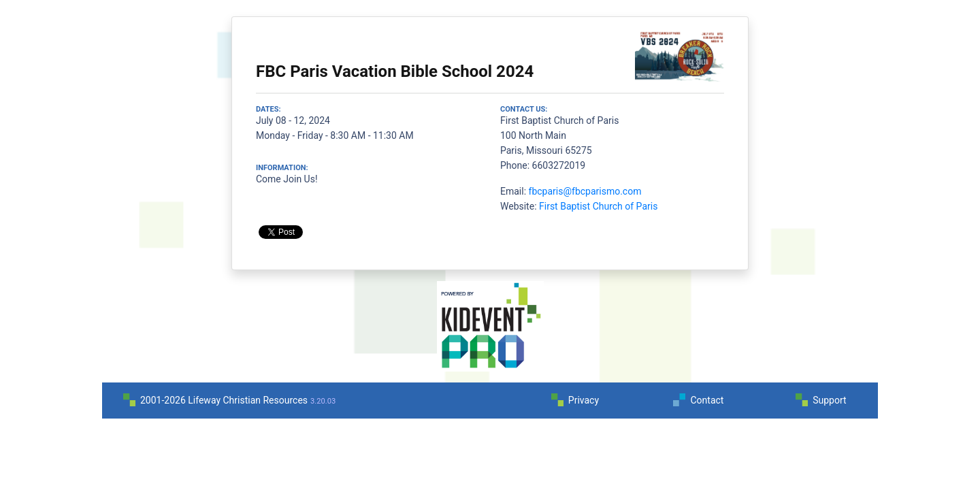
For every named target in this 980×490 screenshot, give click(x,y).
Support (829, 400)
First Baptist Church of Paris (598, 206)
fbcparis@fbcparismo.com (585, 191)
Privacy (584, 400)
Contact (707, 400)
